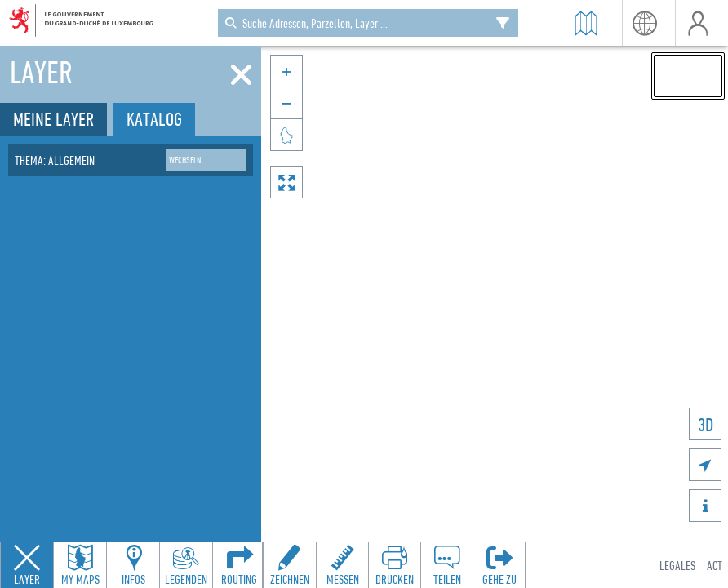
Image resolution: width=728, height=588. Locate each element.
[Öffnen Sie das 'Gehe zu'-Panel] (499, 565)
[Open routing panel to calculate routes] (239, 565)
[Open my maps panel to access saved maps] (80, 565)
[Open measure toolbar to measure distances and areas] (342, 565)
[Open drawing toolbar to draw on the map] (290, 565)
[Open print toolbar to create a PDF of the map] (394, 565)
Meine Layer (53, 119)
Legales (677, 565)
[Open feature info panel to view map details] (133, 565)
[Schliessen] (241, 75)
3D (706, 424)
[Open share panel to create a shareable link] (446, 565)
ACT (715, 565)
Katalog (154, 119)
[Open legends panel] (186, 565)
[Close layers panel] (27, 565)
